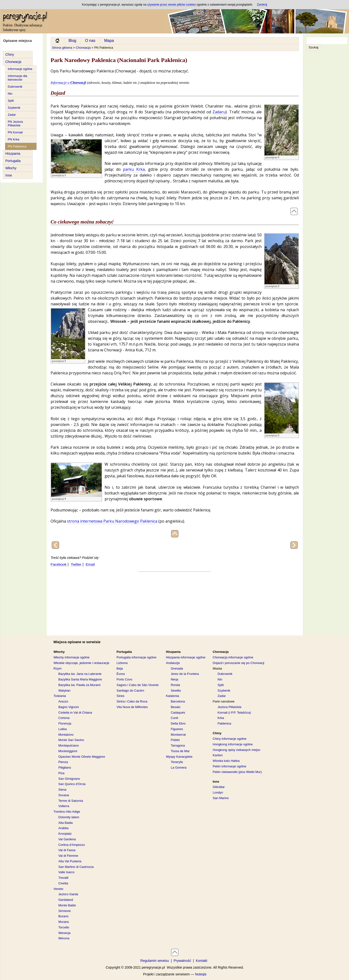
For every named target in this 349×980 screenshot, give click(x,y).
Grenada (177, 668)
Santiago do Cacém (130, 691)
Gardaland (66, 900)
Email (90, 564)
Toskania (60, 696)
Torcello (64, 927)
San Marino (221, 798)
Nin (10, 94)
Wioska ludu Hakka (226, 761)
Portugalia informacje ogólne (137, 657)
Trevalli (63, 878)
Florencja (65, 723)
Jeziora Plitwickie (230, 707)
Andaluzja (173, 663)
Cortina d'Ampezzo (72, 845)
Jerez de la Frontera (185, 674)
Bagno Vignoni (68, 707)
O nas (90, 41)
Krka (221, 718)
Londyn (218, 792)
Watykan (64, 691)
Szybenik (14, 108)
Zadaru (219, 112)
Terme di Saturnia (71, 801)
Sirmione (64, 911)
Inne (9, 175)
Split (11, 101)
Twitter (76, 564)
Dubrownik (15, 87)
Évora (121, 674)
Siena (62, 790)
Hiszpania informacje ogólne (186, 657)
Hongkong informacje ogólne (233, 744)
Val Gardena (67, 839)
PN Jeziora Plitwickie (15, 123)
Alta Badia (65, 823)
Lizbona (122, 663)
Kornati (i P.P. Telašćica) (234, 713)
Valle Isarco (66, 872)
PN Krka (14, 139)
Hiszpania (13, 154)
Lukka (63, 729)
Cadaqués (178, 713)
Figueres (177, 729)
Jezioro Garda (68, 894)
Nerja (174, 679)
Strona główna (62, 48)
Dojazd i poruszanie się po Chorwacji (239, 663)
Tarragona (178, 745)
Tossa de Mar (180, 751)
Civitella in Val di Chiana (75, 713)
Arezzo (63, 701)
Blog (72, 41)
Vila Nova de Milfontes (132, 707)
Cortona (64, 718)
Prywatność (182, 961)
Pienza (63, 762)
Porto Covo (125, 679)
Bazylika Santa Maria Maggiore (80, 679)
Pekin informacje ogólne (230, 766)
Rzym (57, 668)
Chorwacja (13, 62)
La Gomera (178, 768)
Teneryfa (177, 762)
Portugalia (13, 161)
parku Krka (134, 169)
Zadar (12, 115)
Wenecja (64, 933)
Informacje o (68, 82)
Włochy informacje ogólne (72, 657)
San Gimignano (69, 779)
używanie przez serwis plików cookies (171, 5)
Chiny (10, 54)
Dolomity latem (69, 817)
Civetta (63, 883)
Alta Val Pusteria (70, 861)
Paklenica (224, 723)
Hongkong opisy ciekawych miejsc (237, 750)
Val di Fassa (67, 850)
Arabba (63, 828)
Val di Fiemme (68, 856)
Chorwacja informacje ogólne (233, 657)
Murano (64, 922)
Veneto (58, 889)
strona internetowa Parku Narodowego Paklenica (112, 521)
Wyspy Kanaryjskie (179, 757)
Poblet (175, 740)
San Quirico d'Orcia (72, 784)
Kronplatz (65, 834)
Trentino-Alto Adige (67, 812)
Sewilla (176, 691)
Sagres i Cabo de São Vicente (138, 685)
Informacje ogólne (20, 69)
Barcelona (178, 701)
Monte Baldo (67, 905)
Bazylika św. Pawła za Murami (79, 685)
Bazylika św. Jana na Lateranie (80, 674)
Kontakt (201, 961)
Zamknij (262, 5)
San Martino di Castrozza (76, 867)
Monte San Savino (71, 740)
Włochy (11, 168)
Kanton (218, 755)
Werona (64, 938)
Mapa (109, 41)
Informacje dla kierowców (17, 78)
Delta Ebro (178, 723)
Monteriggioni (68, 751)
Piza (61, 773)
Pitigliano (65, 768)
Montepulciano (69, 745)
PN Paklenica (17, 146)
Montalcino (66, 735)
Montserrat (178, 735)
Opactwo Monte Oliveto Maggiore (82, 757)
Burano (63, 916)
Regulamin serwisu (155, 961)
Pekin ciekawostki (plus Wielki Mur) (237, 772)
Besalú (175, 707)
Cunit (174, 718)
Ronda (175, 685)
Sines (121, 696)
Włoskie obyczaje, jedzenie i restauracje (81, 663)
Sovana (64, 795)
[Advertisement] (326, 136)
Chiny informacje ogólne (230, 739)
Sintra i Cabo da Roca (132, 701)
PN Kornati (15, 132)
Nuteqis (201, 974)
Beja (120, 668)
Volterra (64, 806)
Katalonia (172, 696)
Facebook (59, 564)
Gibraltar (219, 787)
